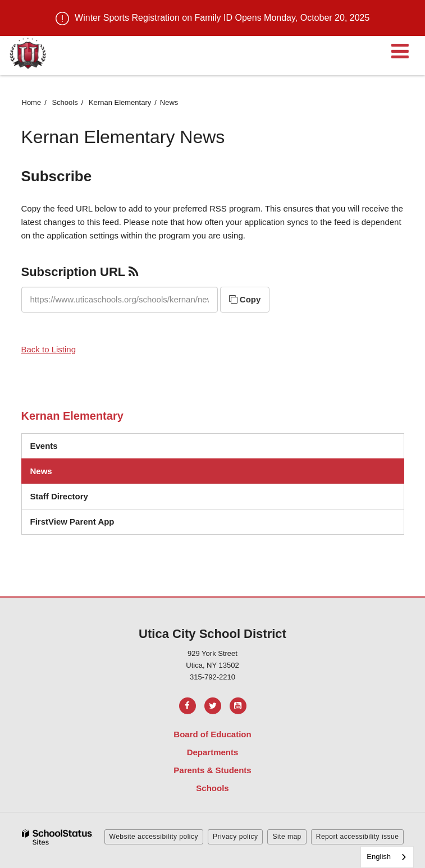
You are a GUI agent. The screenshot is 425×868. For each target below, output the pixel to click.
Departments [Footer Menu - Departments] (213, 752)
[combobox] (387, 857)
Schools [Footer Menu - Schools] (212, 788)
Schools (65, 102)
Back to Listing (49, 349)
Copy (245, 299)
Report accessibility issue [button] (358, 837)
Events (44, 446)
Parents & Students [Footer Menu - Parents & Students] (212, 770)
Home (32, 102)
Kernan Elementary (120, 102)
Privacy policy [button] (235, 837)
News (41, 471)
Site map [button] (287, 837)
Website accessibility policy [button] (154, 837)
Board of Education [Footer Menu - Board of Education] (212, 734)
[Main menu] (400, 50)
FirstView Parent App (72, 522)
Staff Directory (59, 496)
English (379, 856)
